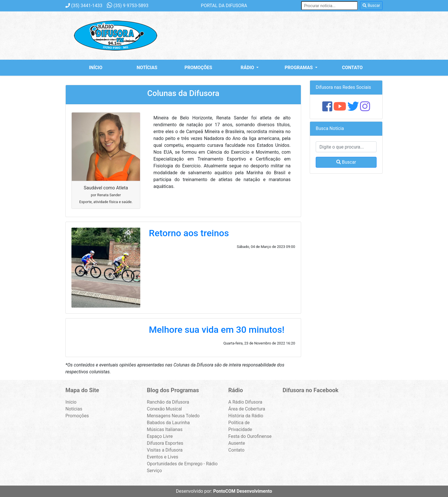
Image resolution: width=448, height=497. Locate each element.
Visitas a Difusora (165, 450)
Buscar (371, 5)
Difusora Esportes (165, 443)
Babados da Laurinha (168, 423)
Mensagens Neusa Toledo (173, 416)
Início (96, 68)
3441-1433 (84, 6)
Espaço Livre (160, 436)
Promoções (198, 68)
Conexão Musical (164, 409)
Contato (352, 68)
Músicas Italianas (165, 429)
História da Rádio (246, 416)
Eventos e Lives (163, 457)
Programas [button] (299, 68)
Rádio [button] (248, 68)
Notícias (147, 68)
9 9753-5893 (128, 6)
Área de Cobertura (247, 409)
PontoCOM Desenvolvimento (243, 491)
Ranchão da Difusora (168, 402)
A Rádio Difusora (245, 402)
